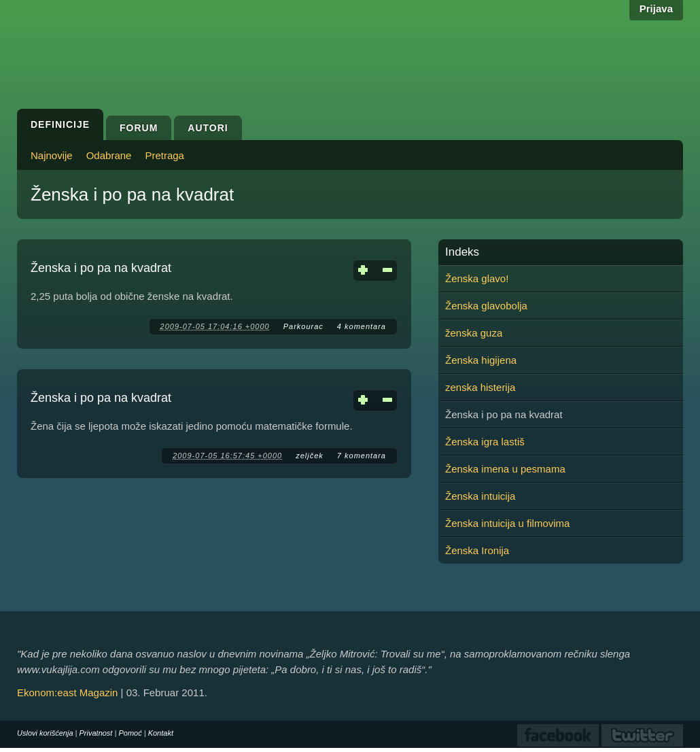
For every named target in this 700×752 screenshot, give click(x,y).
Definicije (60, 124)
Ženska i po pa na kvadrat (101, 268)
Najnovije (52, 155)
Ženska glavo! (477, 278)
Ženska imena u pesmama (505, 469)
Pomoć (130, 733)
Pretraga (164, 155)
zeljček (310, 456)
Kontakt (161, 733)
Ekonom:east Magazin (67, 693)
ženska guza (474, 333)
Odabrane (109, 155)
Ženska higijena (481, 360)
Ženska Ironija (477, 550)
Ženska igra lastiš (485, 442)
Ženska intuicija (480, 496)
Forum (139, 128)
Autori (208, 128)
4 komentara (362, 326)
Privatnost (96, 733)
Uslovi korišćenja (45, 733)
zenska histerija (480, 387)
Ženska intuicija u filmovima (507, 523)
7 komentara (362, 456)
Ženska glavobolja (486, 306)
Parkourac (303, 326)
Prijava (656, 8)
